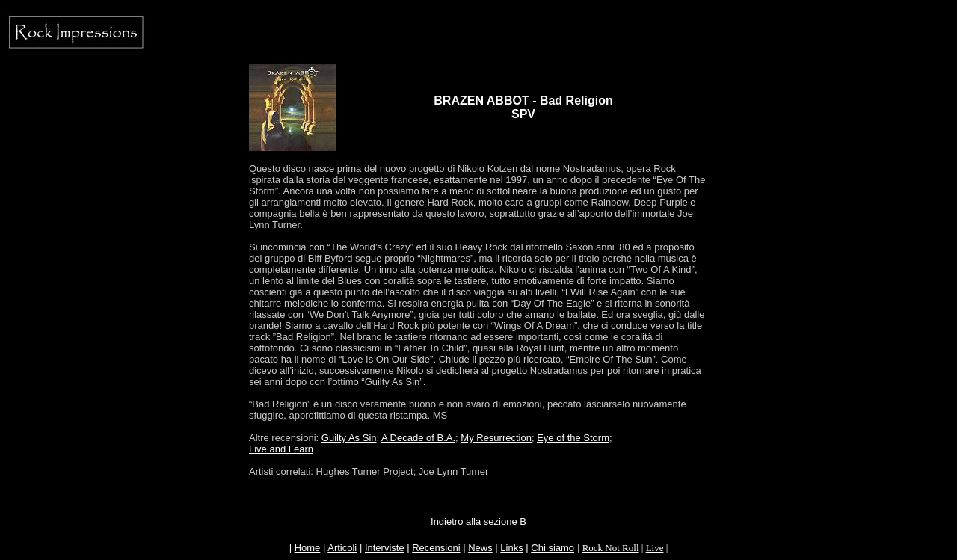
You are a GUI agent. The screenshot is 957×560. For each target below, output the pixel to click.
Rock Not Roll (611, 548)
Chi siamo (553, 548)
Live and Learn (281, 449)
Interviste (385, 548)
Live (655, 548)
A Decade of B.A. (418, 438)
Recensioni (436, 548)
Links (511, 548)
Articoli (342, 548)
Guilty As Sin (349, 438)
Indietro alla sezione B (478, 521)
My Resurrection (496, 438)
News (480, 548)
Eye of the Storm (573, 438)
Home (308, 548)
